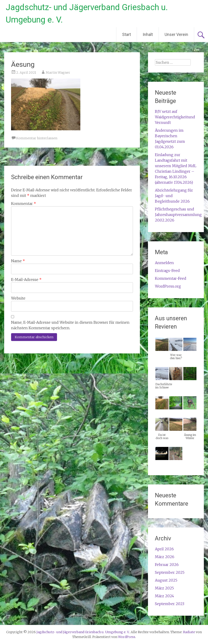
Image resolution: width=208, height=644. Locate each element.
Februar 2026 (167, 565)
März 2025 (164, 588)
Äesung (13, 160)
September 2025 (170, 572)
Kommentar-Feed (171, 278)
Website (18, 298)
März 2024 (164, 596)
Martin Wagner (58, 73)
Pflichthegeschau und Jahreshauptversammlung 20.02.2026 (178, 215)
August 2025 (166, 580)
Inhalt (148, 34)
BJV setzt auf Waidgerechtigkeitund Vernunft (175, 117)
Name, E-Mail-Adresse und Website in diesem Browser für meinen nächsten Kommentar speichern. (70, 325)
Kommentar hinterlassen (37, 138)
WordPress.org (168, 286)
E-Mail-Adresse (26, 280)
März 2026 (165, 557)
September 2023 (170, 604)
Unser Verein (176, 34)
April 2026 (164, 549)
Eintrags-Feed (167, 271)
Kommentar (24, 204)
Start (127, 34)
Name (18, 261)
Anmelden (164, 263)
